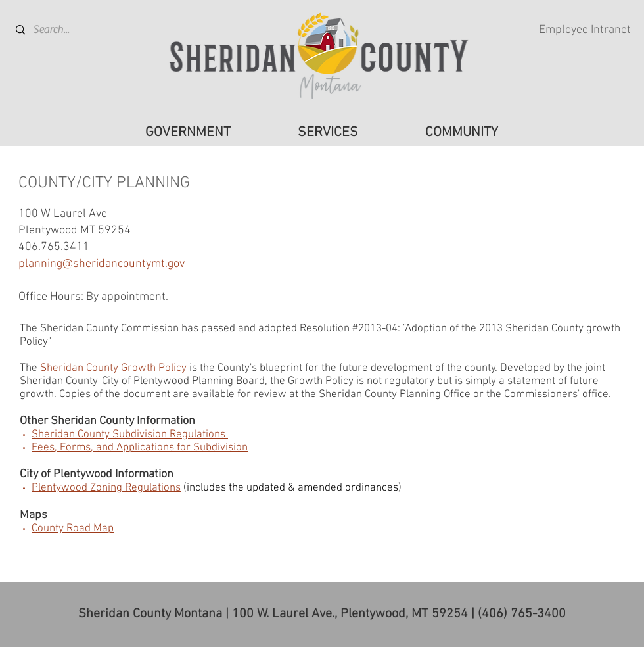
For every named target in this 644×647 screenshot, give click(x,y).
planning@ (46, 264)
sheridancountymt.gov (129, 264)
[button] (188, 133)
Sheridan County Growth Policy (113, 368)
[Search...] (65, 30)
